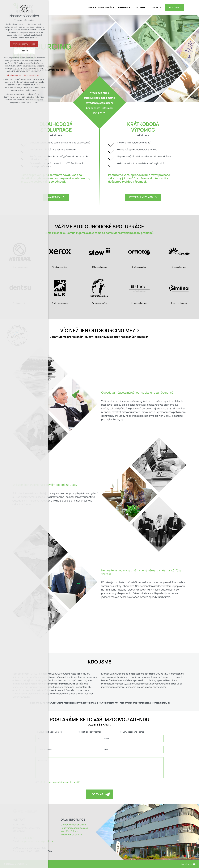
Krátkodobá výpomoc (91, 732)
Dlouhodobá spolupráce (50, 732)
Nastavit (24, 51)
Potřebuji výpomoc (141, 197)
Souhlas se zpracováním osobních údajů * (60, 782)
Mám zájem (54, 197)
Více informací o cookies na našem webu (24, 75)
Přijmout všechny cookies (24, 44)
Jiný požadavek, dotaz (134, 732)
